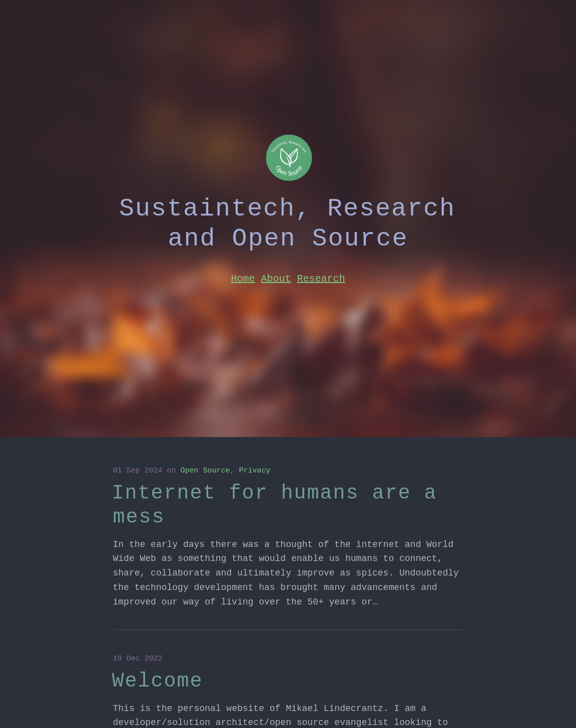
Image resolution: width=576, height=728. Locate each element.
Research (321, 279)
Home (243, 279)
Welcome (158, 681)
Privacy (255, 471)
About (276, 279)
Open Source (205, 471)
